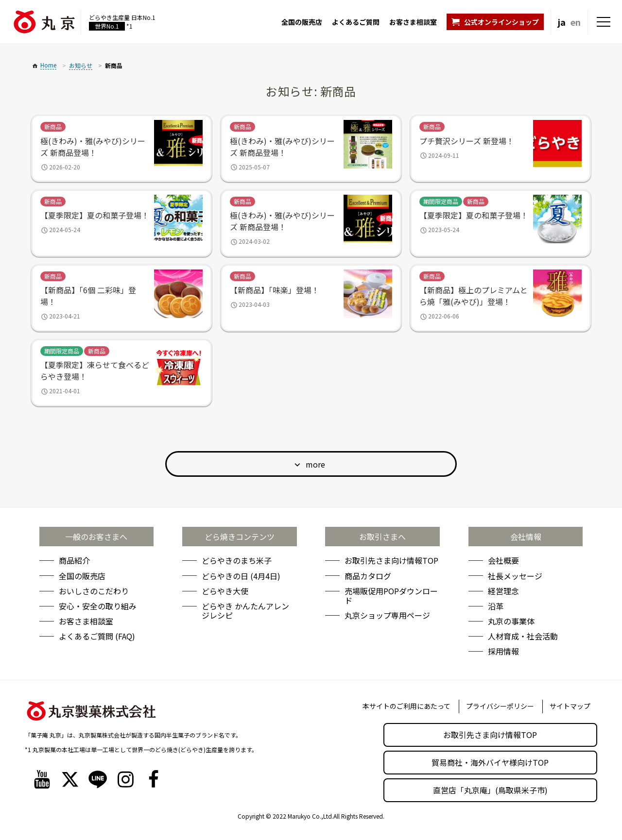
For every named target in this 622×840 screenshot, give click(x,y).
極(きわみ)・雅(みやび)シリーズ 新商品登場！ (93, 147)
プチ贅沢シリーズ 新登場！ (467, 141)
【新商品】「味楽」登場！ (275, 290)
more (315, 464)
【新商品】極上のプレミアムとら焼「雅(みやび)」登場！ (474, 296)
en (576, 22)
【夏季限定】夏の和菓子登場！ (95, 215)
